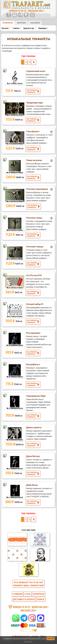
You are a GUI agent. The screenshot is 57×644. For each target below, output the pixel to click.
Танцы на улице (34, 160)
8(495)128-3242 (40, 607)
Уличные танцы (34, 218)
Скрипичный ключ (36, 71)
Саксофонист (33, 131)
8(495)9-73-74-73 (18, 11)
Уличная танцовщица (37, 189)
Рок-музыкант (33, 333)
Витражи (22, 23)
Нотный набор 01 (35, 304)
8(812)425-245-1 (36, 11)
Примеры (42, 28)
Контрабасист (33, 364)
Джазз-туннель (34, 427)
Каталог (5, 28)
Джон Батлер (33, 456)
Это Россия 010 (34, 275)
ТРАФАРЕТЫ (8, 23)
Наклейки (35, 23)
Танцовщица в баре (36, 396)
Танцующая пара (34, 103)
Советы (16, 28)
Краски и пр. (29, 28)
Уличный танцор (35, 247)
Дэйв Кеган (32, 485)
